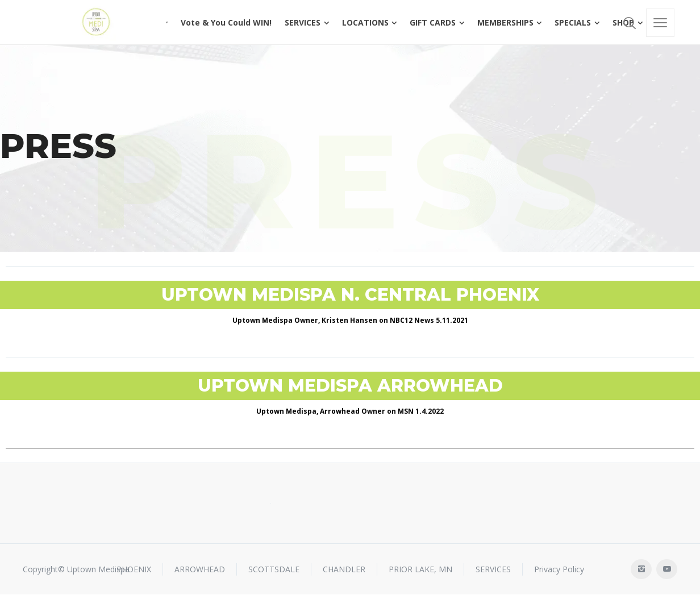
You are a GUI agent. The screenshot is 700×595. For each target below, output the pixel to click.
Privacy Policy (559, 569)
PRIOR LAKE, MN (420, 569)
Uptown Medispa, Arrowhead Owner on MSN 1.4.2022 (350, 411)
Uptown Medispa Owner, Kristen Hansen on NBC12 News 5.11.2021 (350, 320)
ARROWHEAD (200, 569)
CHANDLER (344, 569)
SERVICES (493, 569)
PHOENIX (134, 569)
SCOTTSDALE (274, 569)
